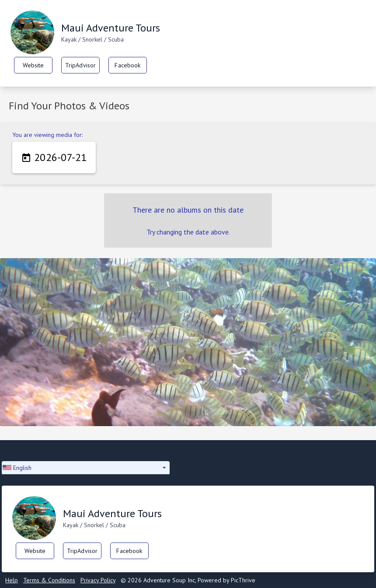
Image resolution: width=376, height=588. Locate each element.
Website (33, 65)
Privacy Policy (98, 580)
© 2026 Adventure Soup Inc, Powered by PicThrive (188, 580)
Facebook (127, 65)
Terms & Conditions (49, 580)
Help (12, 580)
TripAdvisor (81, 65)
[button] (86, 468)
